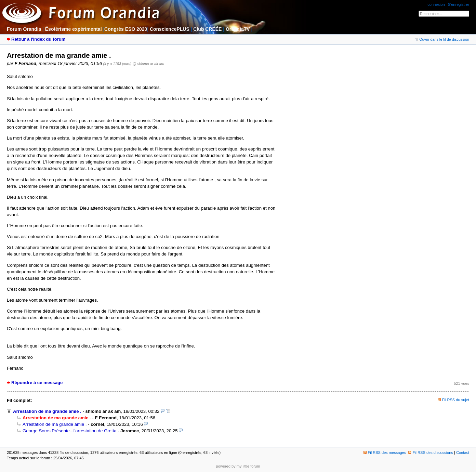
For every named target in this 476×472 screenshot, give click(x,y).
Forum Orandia (24, 29)
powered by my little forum (238, 466)
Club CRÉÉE (207, 29)
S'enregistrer (459, 4)
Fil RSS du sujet (456, 400)
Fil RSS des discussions (431, 453)
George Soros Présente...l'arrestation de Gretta (70, 431)
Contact (463, 453)
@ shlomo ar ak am (148, 64)
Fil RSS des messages (385, 453)
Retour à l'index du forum (38, 39)
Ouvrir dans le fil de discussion (442, 39)
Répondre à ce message (37, 383)
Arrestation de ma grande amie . (47, 411)
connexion (436, 4)
